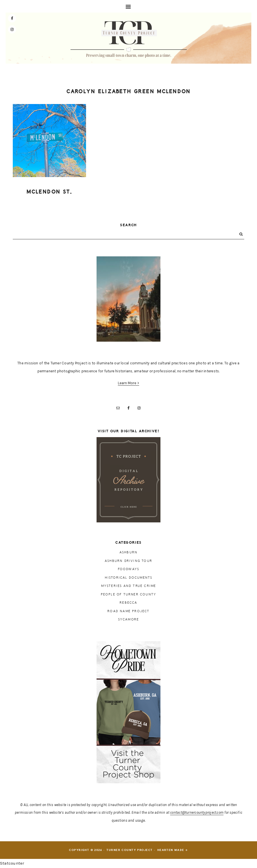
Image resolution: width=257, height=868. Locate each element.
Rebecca (128, 603)
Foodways (129, 569)
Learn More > (129, 383)
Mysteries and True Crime (129, 586)
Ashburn (128, 552)
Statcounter (12, 863)
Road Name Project (128, 611)
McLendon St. (49, 192)
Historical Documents (129, 578)
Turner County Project (129, 40)
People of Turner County (129, 594)
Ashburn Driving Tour (128, 561)
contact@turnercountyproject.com (197, 812)
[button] (128, 6)
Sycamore (129, 619)
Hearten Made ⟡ (173, 850)
